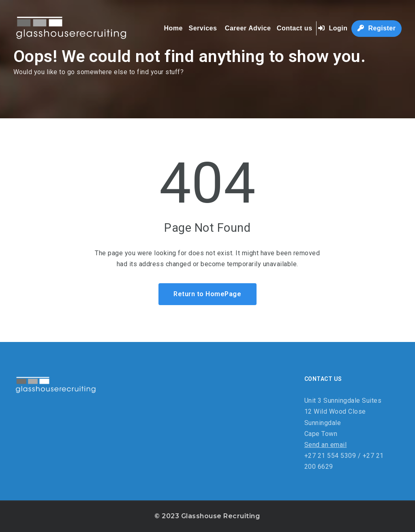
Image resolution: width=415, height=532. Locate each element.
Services (203, 28)
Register (376, 28)
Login (333, 28)
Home (173, 28)
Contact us (295, 28)
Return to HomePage (207, 294)
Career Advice (248, 28)
